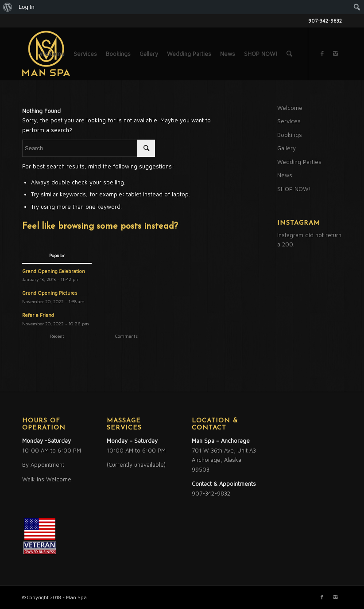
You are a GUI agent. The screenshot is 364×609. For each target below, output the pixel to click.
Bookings (290, 135)
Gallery (287, 148)
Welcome (290, 108)
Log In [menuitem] (27, 7)
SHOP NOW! (294, 189)
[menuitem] (8, 7)
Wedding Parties (299, 162)
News (285, 175)
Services (289, 121)
